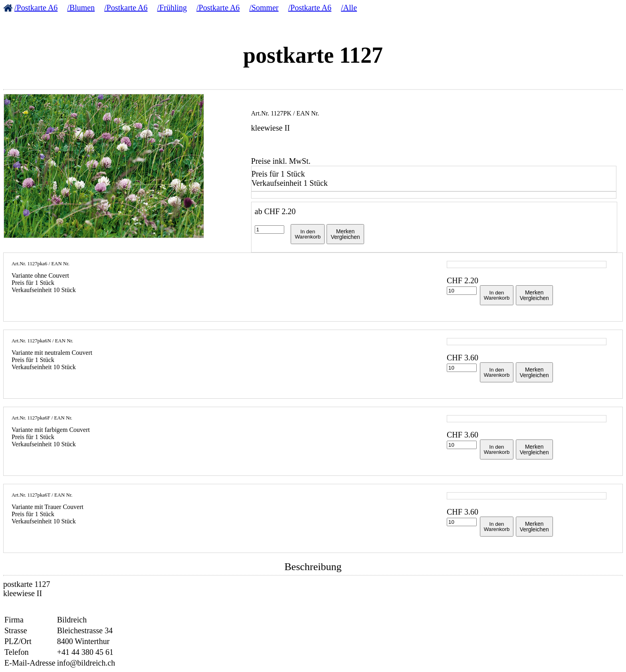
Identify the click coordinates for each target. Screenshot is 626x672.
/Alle (349, 8)
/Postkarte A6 (36, 8)
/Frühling (172, 8)
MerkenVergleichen (345, 234)
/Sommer (264, 8)
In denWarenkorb (308, 234)
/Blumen (81, 8)
